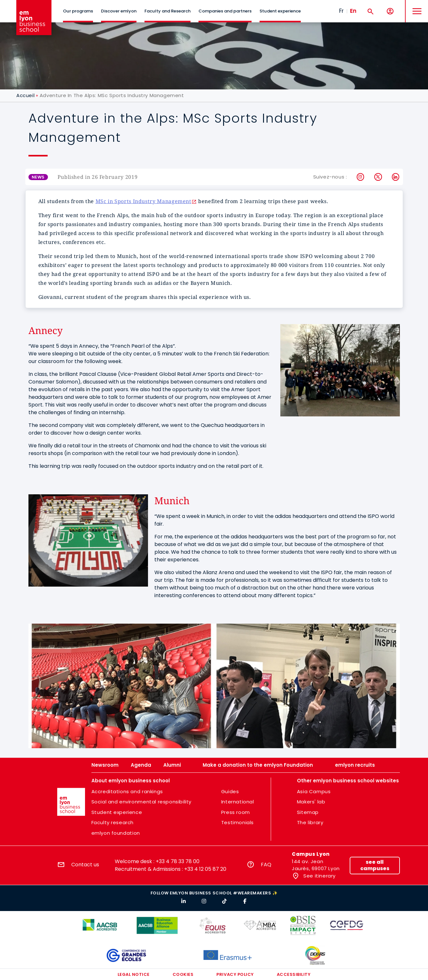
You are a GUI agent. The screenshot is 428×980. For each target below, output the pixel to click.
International (238, 802)
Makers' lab (311, 802)
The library (310, 822)
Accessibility (294, 974)
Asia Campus (314, 791)
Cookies (183, 974)
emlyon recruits (355, 765)
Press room (236, 812)
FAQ (266, 865)
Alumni (172, 765)
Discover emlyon (119, 11)
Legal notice (134, 974)
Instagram (361, 177)
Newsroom (105, 765)
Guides (230, 791)
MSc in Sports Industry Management (144, 201)
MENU (415, 6)
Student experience (280, 11)
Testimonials (237, 822)
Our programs (78, 11)
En (353, 11)
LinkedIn (396, 177)
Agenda (141, 765)
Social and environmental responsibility (141, 802)
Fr (341, 11)
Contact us (85, 865)
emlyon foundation (116, 833)
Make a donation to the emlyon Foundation (258, 765)
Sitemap (308, 812)
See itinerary (319, 876)
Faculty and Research (167, 11)
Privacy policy (235, 974)
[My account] (390, 11)
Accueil (25, 95)
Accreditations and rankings (127, 791)
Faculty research (113, 822)
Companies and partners (225, 11)
